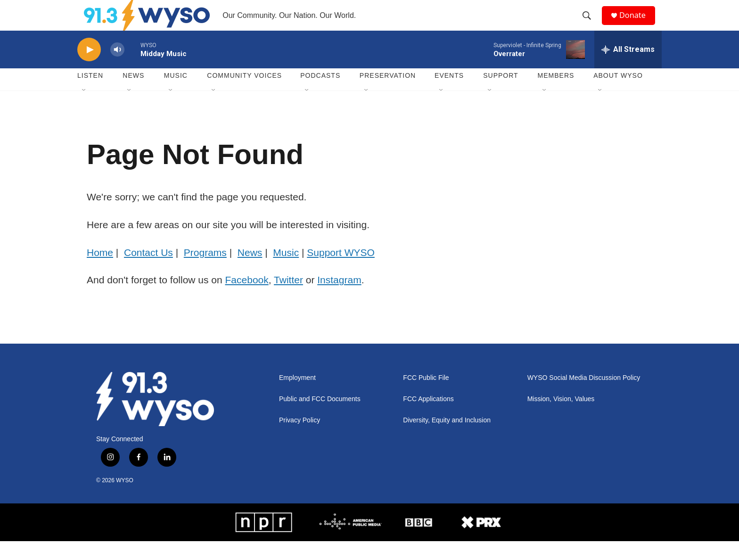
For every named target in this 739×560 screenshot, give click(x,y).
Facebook (247, 299)
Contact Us (148, 271)
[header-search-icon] (591, 25)
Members (556, 94)
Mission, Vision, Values (561, 418)
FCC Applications (428, 418)
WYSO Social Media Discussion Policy (584, 397)
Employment (297, 397)
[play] (89, 69)
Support (501, 94)
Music (176, 94)
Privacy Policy (300, 439)
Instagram (339, 299)
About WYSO (618, 94)
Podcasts (320, 94)
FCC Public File (426, 397)
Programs (205, 271)
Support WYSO (341, 271)
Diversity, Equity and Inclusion (447, 439)
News (133, 94)
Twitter (288, 299)
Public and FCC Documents (320, 418)
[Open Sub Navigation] (84, 109)
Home (100, 271)
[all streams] (628, 68)
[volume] (117, 69)
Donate (638, 25)
